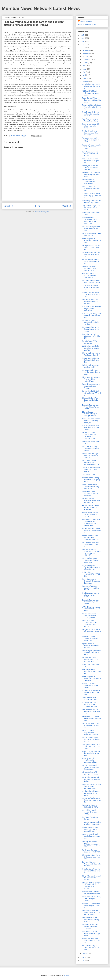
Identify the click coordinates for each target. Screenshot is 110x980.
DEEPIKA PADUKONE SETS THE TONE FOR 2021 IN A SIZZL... (91, 913)
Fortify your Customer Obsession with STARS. (91, 851)
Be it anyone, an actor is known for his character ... (91, 544)
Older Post (67, 206)
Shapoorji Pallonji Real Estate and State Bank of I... (91, 400)
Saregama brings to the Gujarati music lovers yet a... (91, 329)
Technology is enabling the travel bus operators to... (92, 202)
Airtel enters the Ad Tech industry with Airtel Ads (91, 893)
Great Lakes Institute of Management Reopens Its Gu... (91, 779)
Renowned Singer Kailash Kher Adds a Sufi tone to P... (92, 107)
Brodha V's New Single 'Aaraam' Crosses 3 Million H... (90, 456)
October (86, 56)
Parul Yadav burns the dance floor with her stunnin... (90, 154)
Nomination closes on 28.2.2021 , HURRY (90, 806)
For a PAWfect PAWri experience (90, 342)
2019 (83, 960)
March (85, 78)
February (86, 81)
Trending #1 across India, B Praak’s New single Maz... (91, 692)
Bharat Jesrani (86, 21)
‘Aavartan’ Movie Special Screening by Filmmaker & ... (92, 196)
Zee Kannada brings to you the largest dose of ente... (91, 372)
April (84, 75)
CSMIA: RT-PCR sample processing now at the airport (91, 175)
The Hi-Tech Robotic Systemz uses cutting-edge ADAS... (91, 487)
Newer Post (8, 206)
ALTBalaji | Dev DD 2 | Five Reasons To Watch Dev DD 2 (91, 678)
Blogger (66, 975)
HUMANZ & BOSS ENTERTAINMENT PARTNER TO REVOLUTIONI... (90, 436)
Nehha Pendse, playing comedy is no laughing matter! (91, 480)
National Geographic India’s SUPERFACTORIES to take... (91, 844)
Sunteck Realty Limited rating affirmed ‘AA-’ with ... (92, 393)
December (86, 50)
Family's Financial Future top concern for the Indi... (91, 793)
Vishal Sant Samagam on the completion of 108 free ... (91, 753)
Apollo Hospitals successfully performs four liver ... (91, 646)
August (85, 63)
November (86, 53)
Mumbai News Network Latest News (41, 8)
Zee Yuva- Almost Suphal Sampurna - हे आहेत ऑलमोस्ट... (91, 470)
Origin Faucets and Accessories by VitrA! (91, 698)
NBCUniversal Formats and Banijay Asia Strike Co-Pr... (91, 711)
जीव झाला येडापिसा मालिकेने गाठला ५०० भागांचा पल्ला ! (91, 773)
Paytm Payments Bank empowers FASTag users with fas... (90, 829)
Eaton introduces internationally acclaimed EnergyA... (91, 732)
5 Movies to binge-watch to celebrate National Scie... (91, 287)
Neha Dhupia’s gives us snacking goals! (91, 366)
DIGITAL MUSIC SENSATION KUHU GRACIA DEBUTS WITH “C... (90, 624)
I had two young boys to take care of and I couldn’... (91, 595)
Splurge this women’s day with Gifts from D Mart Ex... (91, 254)
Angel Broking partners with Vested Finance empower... (90, 560)
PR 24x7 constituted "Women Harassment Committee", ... (91, 767)
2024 (83, 38)
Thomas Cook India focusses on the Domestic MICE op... (90, 704)
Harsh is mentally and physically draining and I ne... (92, 836)
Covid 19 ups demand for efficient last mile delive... (91, 126)
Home (38, 206)
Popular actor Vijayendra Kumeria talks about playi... (91, 229)
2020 (83, 957)
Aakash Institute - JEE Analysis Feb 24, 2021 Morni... (91, 941)
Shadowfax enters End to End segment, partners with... (91, 746)
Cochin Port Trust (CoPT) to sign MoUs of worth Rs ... (91, 725)
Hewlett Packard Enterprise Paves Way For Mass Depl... (91, 501)
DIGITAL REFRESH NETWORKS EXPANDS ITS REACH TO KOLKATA (92, 552)
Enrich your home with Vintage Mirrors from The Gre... (90, 168)
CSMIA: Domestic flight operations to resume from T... (91, 348)
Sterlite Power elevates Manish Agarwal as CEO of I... (90, 514)
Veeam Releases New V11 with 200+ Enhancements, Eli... (90, 537)
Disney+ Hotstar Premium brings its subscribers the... (91, 248)
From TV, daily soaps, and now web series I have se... (91, 315)
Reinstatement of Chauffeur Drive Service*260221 (89, 182)
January (86, 953)
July (84, 66)
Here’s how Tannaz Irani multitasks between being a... (91, 301)
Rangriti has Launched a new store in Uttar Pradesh (91, 386)
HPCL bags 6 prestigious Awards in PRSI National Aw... (91, 379)
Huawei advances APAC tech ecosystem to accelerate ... (91, 507)
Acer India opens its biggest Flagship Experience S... (89, 275)
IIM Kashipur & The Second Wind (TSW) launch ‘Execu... (90, 660)
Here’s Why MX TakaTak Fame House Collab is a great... (92, 718)
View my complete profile (87, 24)
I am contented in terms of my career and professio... (91, 308)
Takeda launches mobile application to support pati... (91, 161)
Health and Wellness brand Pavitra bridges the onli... (91, 588)
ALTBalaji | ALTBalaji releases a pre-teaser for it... (91, 93)
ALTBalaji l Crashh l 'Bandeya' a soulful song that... (92, 672)
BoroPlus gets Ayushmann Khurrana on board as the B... (92, 653)
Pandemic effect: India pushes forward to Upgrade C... (90, 927)
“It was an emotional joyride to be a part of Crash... (91, 140)
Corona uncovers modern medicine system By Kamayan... (91, 421)
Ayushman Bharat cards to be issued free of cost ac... (92, 261)
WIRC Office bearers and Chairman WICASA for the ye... (91, 609)
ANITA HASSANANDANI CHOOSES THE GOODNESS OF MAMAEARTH (91, 522)
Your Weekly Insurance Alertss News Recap (90, 120)
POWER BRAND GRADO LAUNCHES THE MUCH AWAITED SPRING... (91, 886)
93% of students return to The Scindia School (91, 354)
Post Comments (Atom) (42, 212)
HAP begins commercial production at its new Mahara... (91, 428)
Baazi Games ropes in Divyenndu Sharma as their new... (91, 581)
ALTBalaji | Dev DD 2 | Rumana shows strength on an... (92, 241)
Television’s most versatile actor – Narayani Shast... (91, 147)
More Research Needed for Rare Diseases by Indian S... (91, 114)
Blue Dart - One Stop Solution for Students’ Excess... (91, 449)
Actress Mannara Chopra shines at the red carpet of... (91, 530)
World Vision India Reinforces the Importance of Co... (90, 760)
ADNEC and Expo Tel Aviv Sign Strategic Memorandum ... (91, 786)
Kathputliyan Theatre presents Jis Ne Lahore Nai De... (91, 322)
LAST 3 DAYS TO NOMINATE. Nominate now (91, 189)
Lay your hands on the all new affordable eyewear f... (91, 632)
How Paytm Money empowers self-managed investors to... (91, 463)
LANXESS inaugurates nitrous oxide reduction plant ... (91, 739)
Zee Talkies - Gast (89, 475)
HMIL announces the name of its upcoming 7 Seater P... (91, 920)
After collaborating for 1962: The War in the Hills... (90, 948)
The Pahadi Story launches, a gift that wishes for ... (90, 494)
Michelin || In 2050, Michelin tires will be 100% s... (90, 685)
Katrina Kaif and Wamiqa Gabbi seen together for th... (91, 800)
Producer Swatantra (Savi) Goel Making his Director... (92, 899)
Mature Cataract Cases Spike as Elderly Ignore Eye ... (91, 294)
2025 (83, 35)
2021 (83, 47)
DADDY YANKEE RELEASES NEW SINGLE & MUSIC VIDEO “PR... (90, 221)
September (87, 60)
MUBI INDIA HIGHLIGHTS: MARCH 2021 (91, 574)
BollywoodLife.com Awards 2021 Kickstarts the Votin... (91, 864)
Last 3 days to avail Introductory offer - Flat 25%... (91, 336)
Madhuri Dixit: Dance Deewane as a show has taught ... (90, 133)
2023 (83, 41)
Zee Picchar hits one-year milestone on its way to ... (91, 86)
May (84, 72)
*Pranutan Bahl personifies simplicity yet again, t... (92, 823)
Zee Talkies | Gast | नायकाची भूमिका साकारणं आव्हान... (90, 812)
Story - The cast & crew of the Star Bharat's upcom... (91, 878)
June (84, 69)
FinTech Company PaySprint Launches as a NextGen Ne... (91, 567)
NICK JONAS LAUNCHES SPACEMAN (92, 235)
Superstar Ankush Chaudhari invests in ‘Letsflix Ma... (90, 639)
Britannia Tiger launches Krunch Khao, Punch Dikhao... (91, 407)
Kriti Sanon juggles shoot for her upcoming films (91, 281)
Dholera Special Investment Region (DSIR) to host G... (90, 414)
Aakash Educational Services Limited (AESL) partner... (89, 616)
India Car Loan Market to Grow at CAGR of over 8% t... (91, 871)
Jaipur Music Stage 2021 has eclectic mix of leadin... (91, 208)
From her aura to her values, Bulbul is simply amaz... (91, 934)
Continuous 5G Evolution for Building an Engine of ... (91, 906)
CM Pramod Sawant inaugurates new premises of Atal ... (90, 268)
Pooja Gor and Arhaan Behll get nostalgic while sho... (92, 100)
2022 (83, 44)
